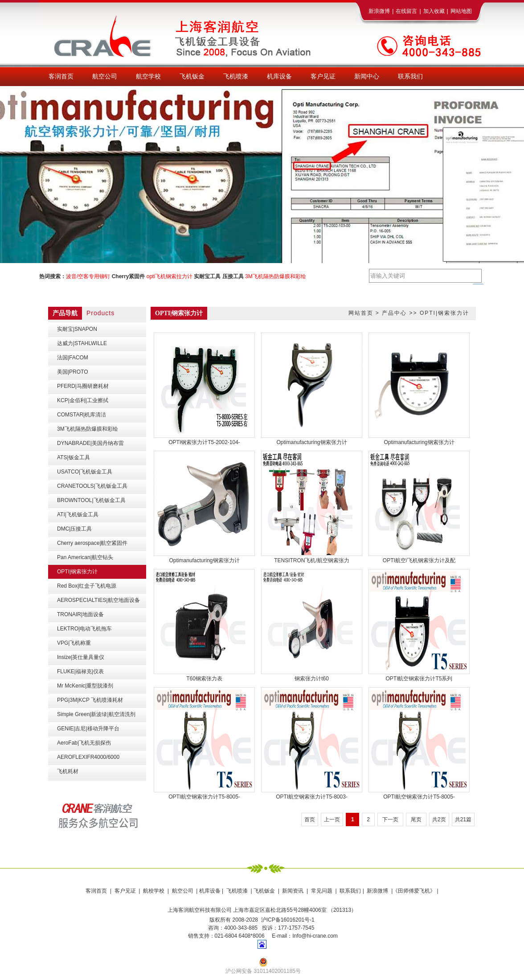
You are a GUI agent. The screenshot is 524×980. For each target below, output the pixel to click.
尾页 (416, 819)
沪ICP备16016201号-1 (288, 920)
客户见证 (125, 891)
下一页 (390, 819)
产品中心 (394, 313)
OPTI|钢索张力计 (444, 313)
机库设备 (210, 891)
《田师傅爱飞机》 (414, 891)
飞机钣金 (264, 891)
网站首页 (361, 313)
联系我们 (350, 891)
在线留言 (406, 11)
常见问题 (322, 891)
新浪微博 (379, 11)
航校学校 (154, 891)
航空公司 (183, 891)
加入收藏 (434, 11)
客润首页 (96, 891)
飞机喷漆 (237, 891)
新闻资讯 (293, 891)
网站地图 (461, 11)
